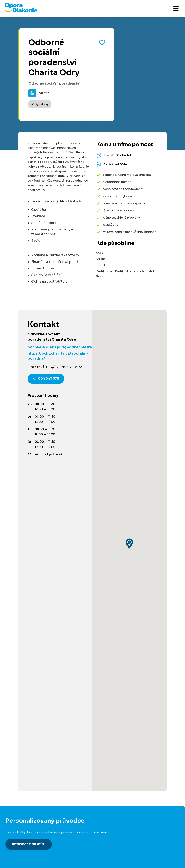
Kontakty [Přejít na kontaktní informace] (12, 721)
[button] (130, 382)
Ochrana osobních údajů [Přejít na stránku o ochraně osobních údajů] (55, 840)
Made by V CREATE (87, 840)
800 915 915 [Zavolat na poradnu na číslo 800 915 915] (32, 566)
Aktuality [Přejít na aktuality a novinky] (12, 728)
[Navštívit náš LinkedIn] (19, 810)
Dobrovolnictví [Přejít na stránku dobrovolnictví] (17, 641)
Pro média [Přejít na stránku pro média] (13, 735)
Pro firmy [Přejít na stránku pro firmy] (12, 678)
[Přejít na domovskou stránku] (21, 12)
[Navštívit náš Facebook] (9, 810)
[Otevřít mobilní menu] (176, 8)
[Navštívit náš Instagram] (29, 810)
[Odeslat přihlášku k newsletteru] (174, 783)
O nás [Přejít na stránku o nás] (10, 714)
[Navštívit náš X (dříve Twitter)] (39, 810)
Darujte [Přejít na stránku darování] (11, 648)
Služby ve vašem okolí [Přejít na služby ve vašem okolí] (22, 612)
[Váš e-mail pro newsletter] (87, 783)
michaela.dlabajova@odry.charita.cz (62, 347)
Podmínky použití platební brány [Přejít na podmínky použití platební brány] (29, 742)
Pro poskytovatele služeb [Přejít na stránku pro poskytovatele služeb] (24, 685)
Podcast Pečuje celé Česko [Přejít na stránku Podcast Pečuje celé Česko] (26, 708)
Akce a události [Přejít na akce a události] (17, 618)
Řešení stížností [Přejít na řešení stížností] (17, 748)
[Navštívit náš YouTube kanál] (49, 810)
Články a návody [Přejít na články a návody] (17, 605)
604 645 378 (46, 379)
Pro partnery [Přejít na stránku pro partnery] (14, 655)
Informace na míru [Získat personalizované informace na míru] (29, 522)
